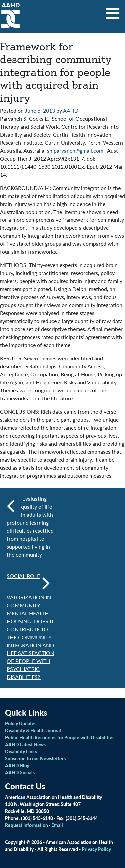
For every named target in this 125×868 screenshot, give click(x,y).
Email (57, 825)
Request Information (26, 825)
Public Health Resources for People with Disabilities (60, 737)
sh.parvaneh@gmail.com (75, 150)
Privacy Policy (96, 849)
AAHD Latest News (25, 744)
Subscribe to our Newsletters (35, 758)
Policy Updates (21, 723)
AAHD (71, 110)
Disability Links (21, 751)
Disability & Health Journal (33, 730)
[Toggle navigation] (113, 11)
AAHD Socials (20, 772)
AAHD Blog (17, 765)
